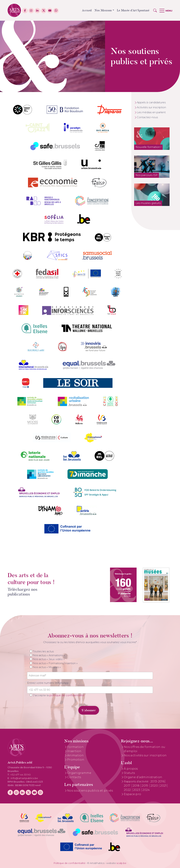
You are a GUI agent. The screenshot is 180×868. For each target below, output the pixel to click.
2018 (137, 786)
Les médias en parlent (151, 112)
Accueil (87, 10)
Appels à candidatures (151, 102)
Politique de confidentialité (70, 863)
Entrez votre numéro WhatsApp (48, 683)
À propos (131, 769)
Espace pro (132, 794)
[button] (155, 10)
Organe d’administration (143, 777)
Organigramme (79, 773)
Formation (75, 747)
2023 (137, 790)
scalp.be (121, 863)
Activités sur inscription (151, 107)
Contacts (74, 777)
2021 (163, 786)
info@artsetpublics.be (24, 778)
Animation (75, 755)
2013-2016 (157, 781)
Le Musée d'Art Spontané (133, 10)
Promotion (76, 760)
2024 (146, 790)
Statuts (129, 773)
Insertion (74, 751)
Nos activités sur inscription (145, 755)
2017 (127, 786)
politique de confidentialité (67, 695)
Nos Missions (103, 10)
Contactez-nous (147, 117)
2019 (145, 786)
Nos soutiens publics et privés (90, 791)
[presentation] (51, 708)
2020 (155, 786)
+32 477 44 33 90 (21, 775)
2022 (128, 790)
